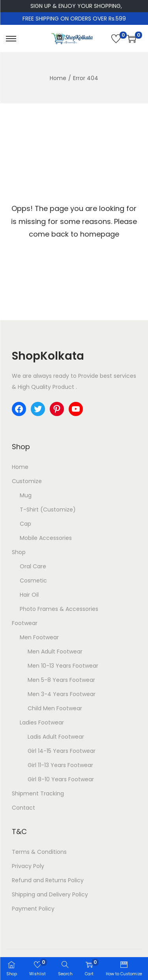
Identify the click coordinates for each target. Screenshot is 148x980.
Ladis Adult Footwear (56, 737)
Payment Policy (33, 909)
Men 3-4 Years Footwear (62, 694)
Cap (25, 524)
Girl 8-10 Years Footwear (61, 779)
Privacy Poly (28, 866)
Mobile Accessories (46, 538)
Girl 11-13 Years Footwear (60, 765)
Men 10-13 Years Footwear (63, 666)
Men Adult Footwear (55, 651)
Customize (27, 481)
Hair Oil (29, 595)
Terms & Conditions (39, 852)
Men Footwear (39, 637)
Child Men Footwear (55, 708)
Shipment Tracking (38, 793)
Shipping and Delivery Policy (50, 894)
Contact (23, 808)
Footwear (25, 623)
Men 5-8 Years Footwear (61, 680)
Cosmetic (33, 581)
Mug (26, 495)
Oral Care (33, 566)
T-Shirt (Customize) (48, 510)
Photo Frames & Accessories (59, 609)
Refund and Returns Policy (48, 880)
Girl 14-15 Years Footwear (62, 751)
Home (58, 78)
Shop (19, 552)
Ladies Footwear (42, 722)
